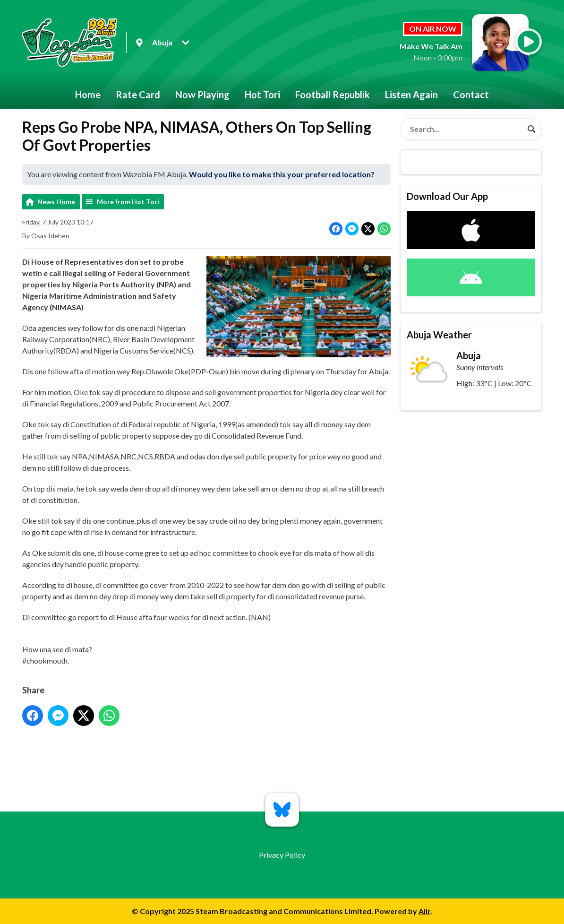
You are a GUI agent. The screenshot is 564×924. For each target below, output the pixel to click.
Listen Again (411, 95)
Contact (471, 95)
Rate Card (138, 95)
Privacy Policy (282, 855)
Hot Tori (262, 95)
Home (88, 95)
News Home (56, 202)
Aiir (424, 911)
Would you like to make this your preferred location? (282, 174)
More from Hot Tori (128, 202)
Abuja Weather (439, 335)
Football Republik (333, 95)
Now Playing (202, 95)
